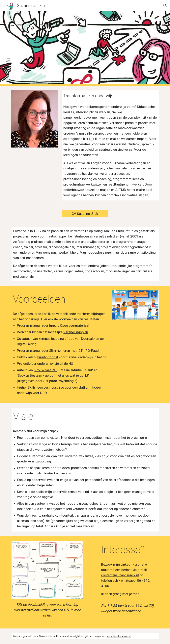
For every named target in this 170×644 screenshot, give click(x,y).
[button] (165, 6)
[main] (110, 96)
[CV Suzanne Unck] (85, 214)
